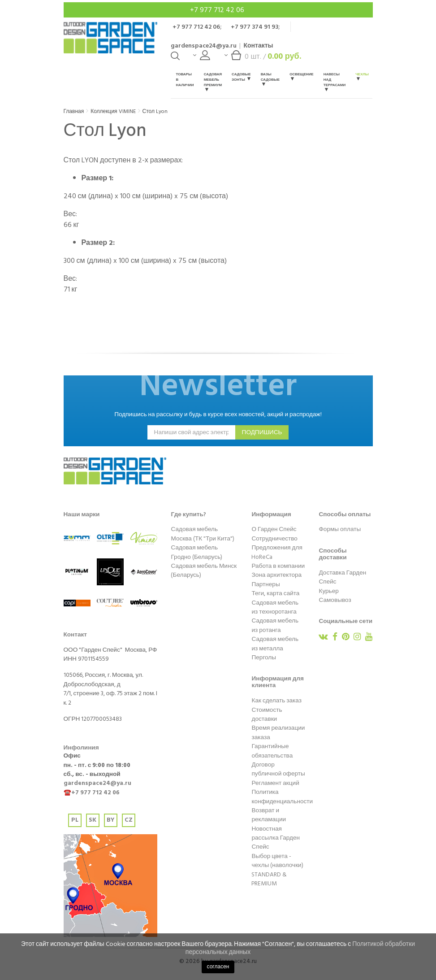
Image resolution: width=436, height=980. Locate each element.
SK (93, 820)
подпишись (262, 432)
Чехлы (362, 76)
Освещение (301, 76)
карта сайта (283, 593)
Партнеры (265, 584)
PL (75, 820)
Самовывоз (335, 600)
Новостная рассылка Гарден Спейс (276, 838)
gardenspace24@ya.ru (204, 46)
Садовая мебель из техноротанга (275, 607)
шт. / (263, 59)
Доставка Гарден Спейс (342, 577)
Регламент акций (275, 783)
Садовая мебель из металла (275, 644)
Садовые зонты (241, 77)
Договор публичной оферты (278, 769)
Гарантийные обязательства (272, 751)
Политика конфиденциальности (282, 797)
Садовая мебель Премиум (213, 81)
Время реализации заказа (278, 732)
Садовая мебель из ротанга (275, 625)
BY (110, 820)
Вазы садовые (270, 79)
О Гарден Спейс (274, 529)
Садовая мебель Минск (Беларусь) (204, 571)
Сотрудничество (274, 539)
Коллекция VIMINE (113, 111)
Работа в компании (278, 566)
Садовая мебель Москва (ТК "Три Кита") (202, 534)
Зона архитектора (276, 575)
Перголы (264, 658)
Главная (74, 111)
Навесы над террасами (335, 81)
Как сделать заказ (276, 701)
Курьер (328, 591)
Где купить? (188, 514)
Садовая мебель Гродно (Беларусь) (196, 552)
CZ (129, 820)
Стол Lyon (155, 111)
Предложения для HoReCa (277, 552)
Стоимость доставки (267, 714)
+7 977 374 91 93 (255, 27)
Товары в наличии (185, 80)
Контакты (258, 46)
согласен (218, 967)
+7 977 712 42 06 (218, 10)
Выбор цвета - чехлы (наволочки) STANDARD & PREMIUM (277, 870)
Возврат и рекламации (269, 815)
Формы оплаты (340, 529)
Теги (258, 593)
